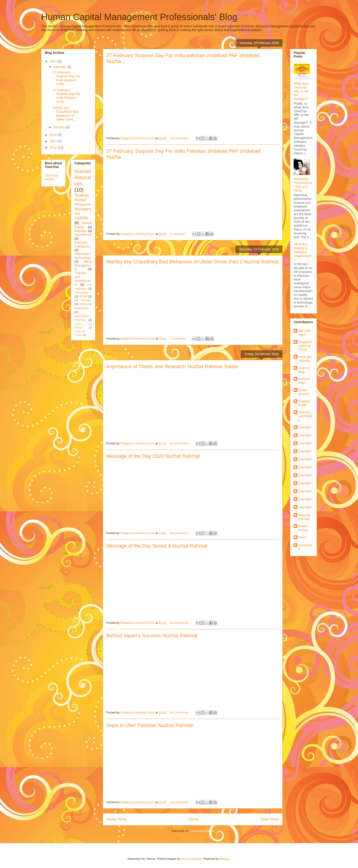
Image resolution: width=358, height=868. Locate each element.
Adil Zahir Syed (305, 333)
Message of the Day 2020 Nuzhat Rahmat (153, 456)
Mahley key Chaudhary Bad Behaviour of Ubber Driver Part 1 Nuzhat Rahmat (192, 262)
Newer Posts (116, 819)
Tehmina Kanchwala (305, 416)
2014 (54, 147)
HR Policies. (83, 300)
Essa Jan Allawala (305, 359)
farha (302, 537)
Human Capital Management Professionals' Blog (139, 17)
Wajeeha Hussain (304, 517)
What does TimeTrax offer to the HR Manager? (301, 91)
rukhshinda (305, 547)
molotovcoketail (191, 859)
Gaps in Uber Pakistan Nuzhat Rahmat (150, 725)
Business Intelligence (83, 244)
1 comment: (178, 234)
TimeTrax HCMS (51, 177)
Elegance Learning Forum (305, 346)
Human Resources (83, 177)
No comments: (180, 138)
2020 (54, 61)
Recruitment (83, 235)
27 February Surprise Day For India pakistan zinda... (67, 78)
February (60, 67)
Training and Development (83, 279)
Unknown (305, 427)
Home (194, 819)
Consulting (81, 293)
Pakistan (81, 231)
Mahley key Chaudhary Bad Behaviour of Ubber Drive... (66, 113)
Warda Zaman (303, 528)
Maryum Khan (304, 381)
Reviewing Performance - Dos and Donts (303, 185)
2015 (54, 141)
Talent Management (83, 265)
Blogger (225, 859)
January (60, 127)
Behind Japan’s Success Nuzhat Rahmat (152, 636)
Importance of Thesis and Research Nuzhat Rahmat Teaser (172, 366)
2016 (54, 135)
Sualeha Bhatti (304, 403)
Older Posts (270, 819)
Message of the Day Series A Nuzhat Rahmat (157, 546)
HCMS (83, 296)
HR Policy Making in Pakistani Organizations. (303, 252)
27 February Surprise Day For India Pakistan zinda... (67, 96)
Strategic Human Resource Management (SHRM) (83, 207)
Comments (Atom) (202, 831)
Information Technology (83, 256)
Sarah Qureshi (304, 392)
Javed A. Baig (304, 370)
